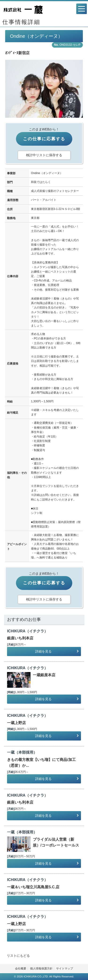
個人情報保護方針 (41, 969)
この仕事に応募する (44, 139)
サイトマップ (65, 969)
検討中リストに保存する (44, 155)
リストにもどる (18, 956)
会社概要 (21, 969)
